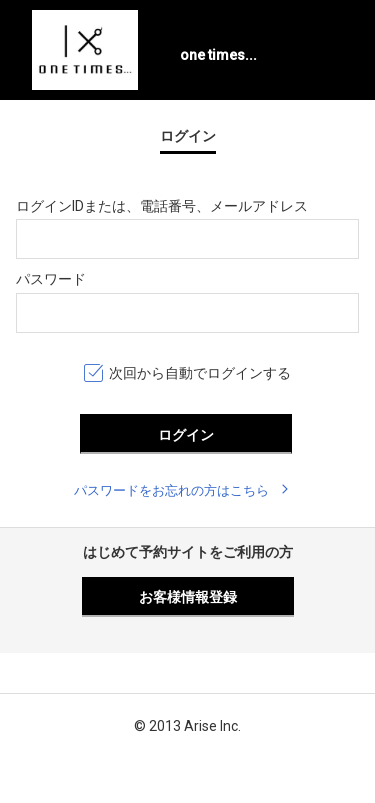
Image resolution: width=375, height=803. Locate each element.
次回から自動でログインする (200, 373)
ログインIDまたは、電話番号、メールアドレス (162, 206)
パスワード (51, 279)
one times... (218, 55)
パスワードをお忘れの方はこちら (171, 490)
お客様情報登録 (188, 597)
